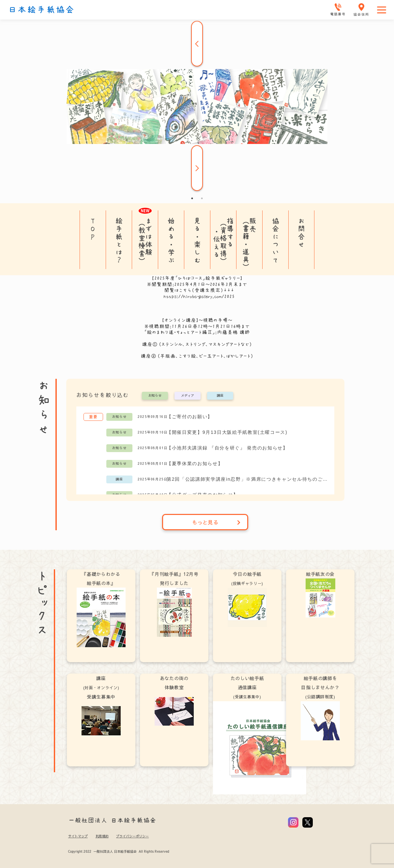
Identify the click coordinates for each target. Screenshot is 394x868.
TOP (93, 229)
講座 (220, 396)
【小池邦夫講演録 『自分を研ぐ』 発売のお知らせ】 (227, 448)
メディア (188, 396)
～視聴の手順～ (215, 320)
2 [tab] (202, 198)
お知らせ (155, 396)
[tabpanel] (197, 107)
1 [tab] (192, 198)
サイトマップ (78, 836)
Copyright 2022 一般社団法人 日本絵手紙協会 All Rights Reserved (119, 851)
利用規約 (102, 836)
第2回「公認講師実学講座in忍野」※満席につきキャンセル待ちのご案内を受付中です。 (247, 479)
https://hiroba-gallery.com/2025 (199, 296)
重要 (93, 417)
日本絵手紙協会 (41, 10)
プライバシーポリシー (132, 836)
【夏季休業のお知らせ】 (195, 463)
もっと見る (216, 522)
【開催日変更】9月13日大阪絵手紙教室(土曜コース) (227, 432)
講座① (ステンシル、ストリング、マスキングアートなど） (197, 344)
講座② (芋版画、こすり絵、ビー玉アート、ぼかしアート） (199, 356)
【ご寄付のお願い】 (190, 417)
